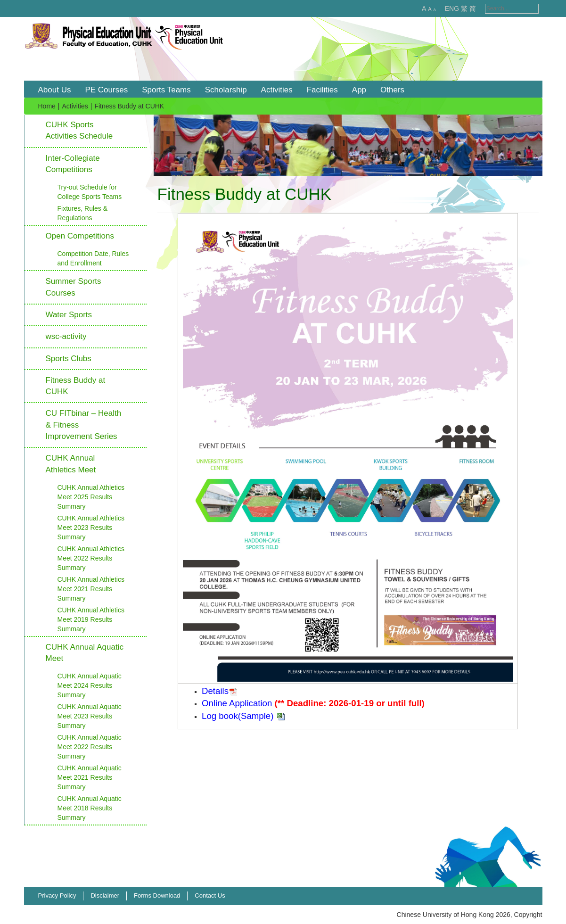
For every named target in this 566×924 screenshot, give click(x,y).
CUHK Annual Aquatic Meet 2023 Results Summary (90, 716)
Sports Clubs (69, 359)
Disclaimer (105, 895)
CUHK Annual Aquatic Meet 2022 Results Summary (90, 747)
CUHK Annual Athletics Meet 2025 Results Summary (91, 497)
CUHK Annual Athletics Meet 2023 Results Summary (91, 528)
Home (47, 106)
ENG (442, 8)
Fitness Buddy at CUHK (76, 386)
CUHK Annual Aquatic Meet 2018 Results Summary (90, 808)
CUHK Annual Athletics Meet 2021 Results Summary (91, 589)
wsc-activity (66, 336)
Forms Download (157, 895)
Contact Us (210, 895)
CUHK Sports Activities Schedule (79, 130)
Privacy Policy (57, 895)
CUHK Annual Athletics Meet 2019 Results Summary (91, 619)
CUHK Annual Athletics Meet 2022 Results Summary (91, 558)
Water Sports (69, 315)
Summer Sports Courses (74, 287)
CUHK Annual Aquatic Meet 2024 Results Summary (90, 685)
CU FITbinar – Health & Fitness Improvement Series (84, 425)
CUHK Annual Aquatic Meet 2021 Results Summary (90, 777)
